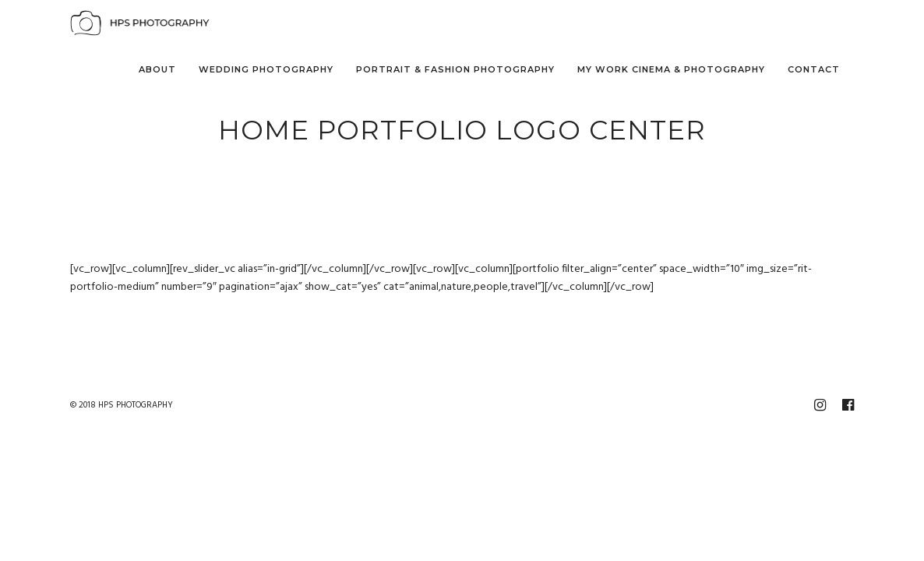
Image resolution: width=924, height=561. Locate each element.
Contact (814, 69)
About (157, 69)
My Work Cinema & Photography (671, 69)
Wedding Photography (266, 69)
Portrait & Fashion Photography (455, 69)
